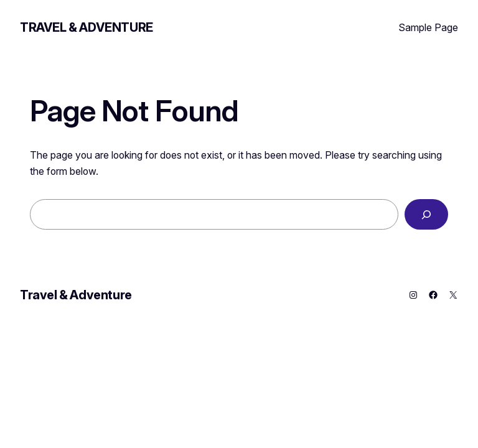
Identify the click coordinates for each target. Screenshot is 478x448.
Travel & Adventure (87, 27)
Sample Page (428, 27)
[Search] (426, 214)
